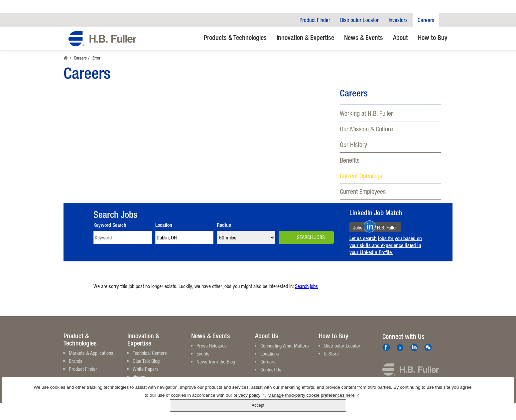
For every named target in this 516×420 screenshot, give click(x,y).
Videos (139, 377)
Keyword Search (110, 225)
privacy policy (230, 407)
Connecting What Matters (285, 346)
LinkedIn (414, 347)
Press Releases (212, 346)
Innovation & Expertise (305, 37)
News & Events (364, 37)
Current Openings (361, 176)
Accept (484, 403)
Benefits (350, 160)
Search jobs (306, 286)
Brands (76, 361)
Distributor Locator (359, 20)
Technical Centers (150, 353)
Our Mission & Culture (366, 129)
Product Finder (315, 20)
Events (203, 353)
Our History (353, 144)
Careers (426, 20)
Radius (224, 225)
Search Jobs (311, 237)
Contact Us (271, 369)
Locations (270, 353)
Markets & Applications (91, 353)
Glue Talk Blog (146, 361)
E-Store (331, 353)
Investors (398, 20)
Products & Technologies (235, 37)
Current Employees (363, 191)
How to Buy (433, 37)
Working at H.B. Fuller (366, 113)
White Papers (146, 369)
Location (164, 225)
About (400, 37)
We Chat (428, 347)
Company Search (446, 20)
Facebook (386, 347)
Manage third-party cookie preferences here (294, 407)
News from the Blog (216, 361)
